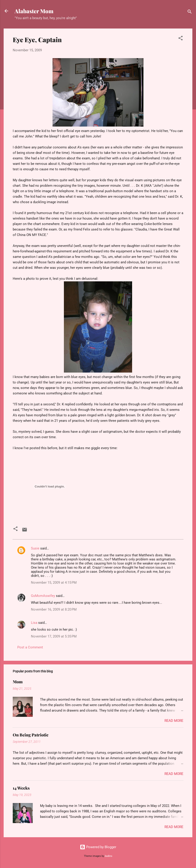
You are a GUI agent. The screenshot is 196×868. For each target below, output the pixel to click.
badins (109, 856)
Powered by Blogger (98, 847)
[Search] (190, 12)
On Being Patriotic (31, 735)
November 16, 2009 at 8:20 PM (54, 609)
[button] (181, 39)
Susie (35, 548)
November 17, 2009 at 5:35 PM (54, 636)
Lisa (34, 623)
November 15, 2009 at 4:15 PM (54, 583)
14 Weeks (21, 788)
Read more (174, 721)
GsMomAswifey (43, 596)
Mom (18, 682)
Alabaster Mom (34, 11)
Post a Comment (30, 647)
